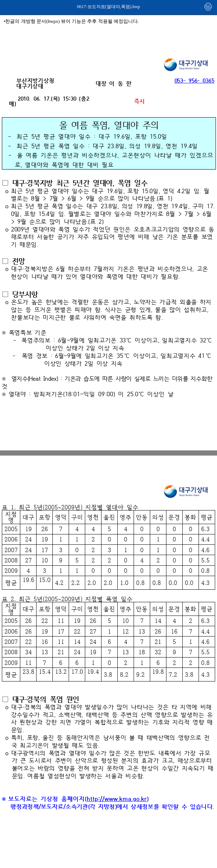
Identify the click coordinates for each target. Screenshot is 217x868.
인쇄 (209, 6)
